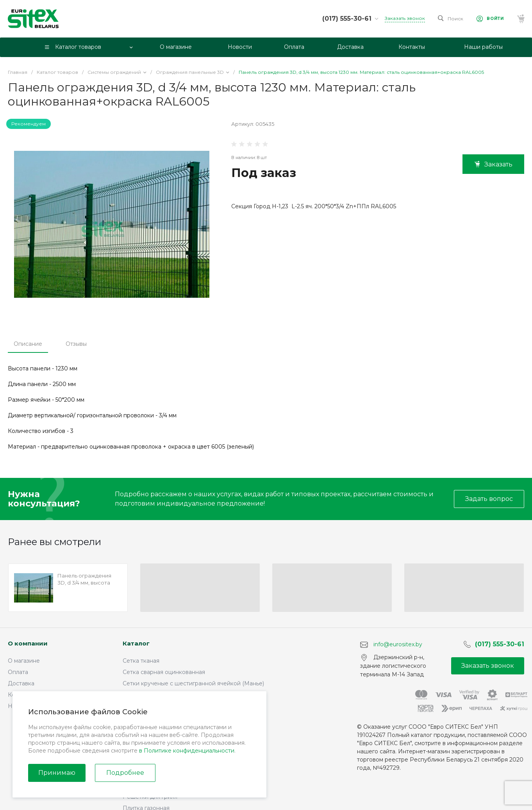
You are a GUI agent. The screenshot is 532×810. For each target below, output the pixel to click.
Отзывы (76, 344)
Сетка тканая (141, 661)
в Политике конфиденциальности (187, 751)
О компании (28, 643)
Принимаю (57, 773)
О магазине (24, 661)
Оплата (18, 672)
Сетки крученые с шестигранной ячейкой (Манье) (193, 683)
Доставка (21, 683)
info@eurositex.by (398, 644)
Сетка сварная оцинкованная (164, 672)
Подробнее (125, 773)
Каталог (136, 643)
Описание (28, 344)
